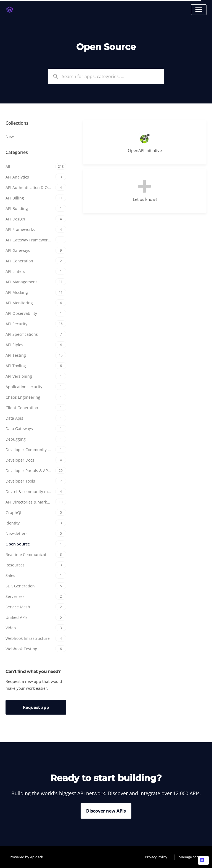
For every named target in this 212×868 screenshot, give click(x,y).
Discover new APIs (106, 811)
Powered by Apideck (26, 857)
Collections (17, 123)
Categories (17, 152)
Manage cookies (192, 857)
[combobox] (106, 76)
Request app (36, 707)
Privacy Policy (156, 857)
